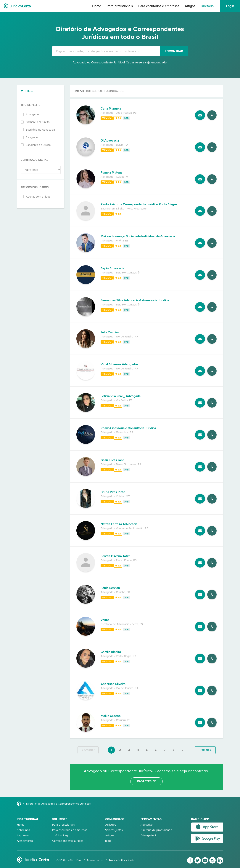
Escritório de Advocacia (40, 130)
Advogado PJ (149, 835)
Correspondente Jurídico (68, 841)
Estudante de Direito (38, 145)
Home (97, 6)
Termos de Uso (96, 860)
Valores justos (114, 830)
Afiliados (111, 825)
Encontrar (174, 51)
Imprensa (23, 835)
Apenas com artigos (38, 197)
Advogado (32, 114)
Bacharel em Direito (38, 122)
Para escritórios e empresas (159, 6)
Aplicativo (147, 825)
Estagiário (32, 137)
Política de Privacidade (122, 860)
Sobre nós (24, 830)
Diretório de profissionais (157, 830)
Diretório (207, 6)
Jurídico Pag (60, 835)
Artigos (190, 6)
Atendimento (25, 841)
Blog (108, 841)
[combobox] (106, 51)
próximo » (205, 750)
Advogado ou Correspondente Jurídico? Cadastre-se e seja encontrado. (120, 63)
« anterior (88, 750)
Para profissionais (120, 6)
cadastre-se (146, 781)
